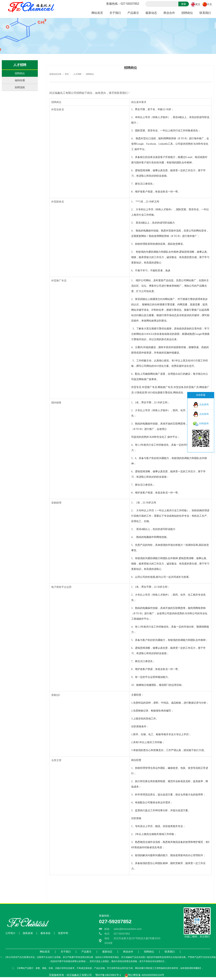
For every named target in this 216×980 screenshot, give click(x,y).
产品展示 (133, 13)
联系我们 (205, 13)
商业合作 (169, 13)
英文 (198, 4)
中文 (210, 4)
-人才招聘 (77, 74)
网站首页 (97, 13)
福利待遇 (20, 80)
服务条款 (46, 933)
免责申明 (63, 933)
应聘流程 (20, 87)
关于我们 (115, 13)
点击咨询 (201, 405)
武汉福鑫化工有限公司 (63, 93)
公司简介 (10, 933)
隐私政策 (28, 933)
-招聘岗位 (90, 74)
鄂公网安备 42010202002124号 (146, 975)
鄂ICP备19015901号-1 (108, 975)
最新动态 (151, 13)
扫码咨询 (201, 424)
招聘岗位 (187, 13)
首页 (67, 74)
